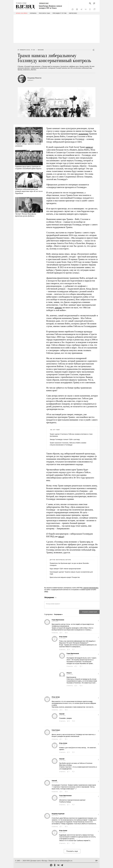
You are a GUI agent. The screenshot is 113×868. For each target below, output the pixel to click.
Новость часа (45, 3)
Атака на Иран (22, 13)
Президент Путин (60, 13)
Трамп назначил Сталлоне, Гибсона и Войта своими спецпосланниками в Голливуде (68, 444)
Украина (33, 13)
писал (61, 536)
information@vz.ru (66, 861)
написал (89, 147)
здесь (46, 591)
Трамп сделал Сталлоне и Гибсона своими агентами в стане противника (71, 435)
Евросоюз (73, 13)
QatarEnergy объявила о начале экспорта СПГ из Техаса (50, 7)
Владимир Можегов (34, 78)
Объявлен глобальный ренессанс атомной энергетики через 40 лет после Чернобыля (29, 191)
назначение (83, 134)
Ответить (55, 633)
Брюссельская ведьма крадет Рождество (65, 577)
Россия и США (45, 13)
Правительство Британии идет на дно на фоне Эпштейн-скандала (70, 564)
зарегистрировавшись (91, 588)
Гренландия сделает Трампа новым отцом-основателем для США (71, 573)
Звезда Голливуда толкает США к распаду (65, 439)
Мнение (41, 50)
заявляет (58, 308)
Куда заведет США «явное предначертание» (65, 569)
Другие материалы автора (60, 560)
